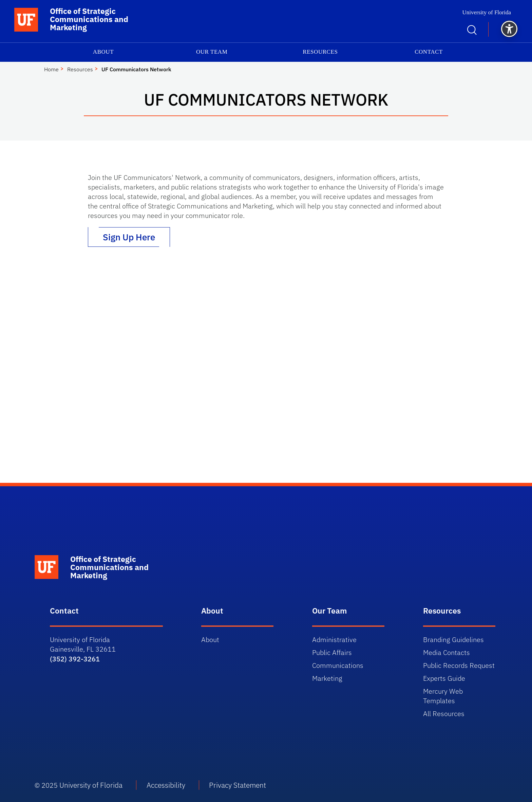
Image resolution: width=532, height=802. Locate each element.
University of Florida (487, 12)
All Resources (444, 714)
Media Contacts (446, 652)
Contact (429, 52)
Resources (320, 52)
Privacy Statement (237, 785)
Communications (338, 665)
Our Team (212, 52)
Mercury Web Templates (443, 696)
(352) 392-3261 (75, 659)
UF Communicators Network (136, 69)
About (103, 52)
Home (51, 69)
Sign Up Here (129, 237)
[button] (509, 29)
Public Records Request (459, 665)
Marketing (327, 678)
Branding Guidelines (453, 640)
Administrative (334, 640)
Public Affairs (332, 652)
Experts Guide (444, 678)
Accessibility (166, 785)
